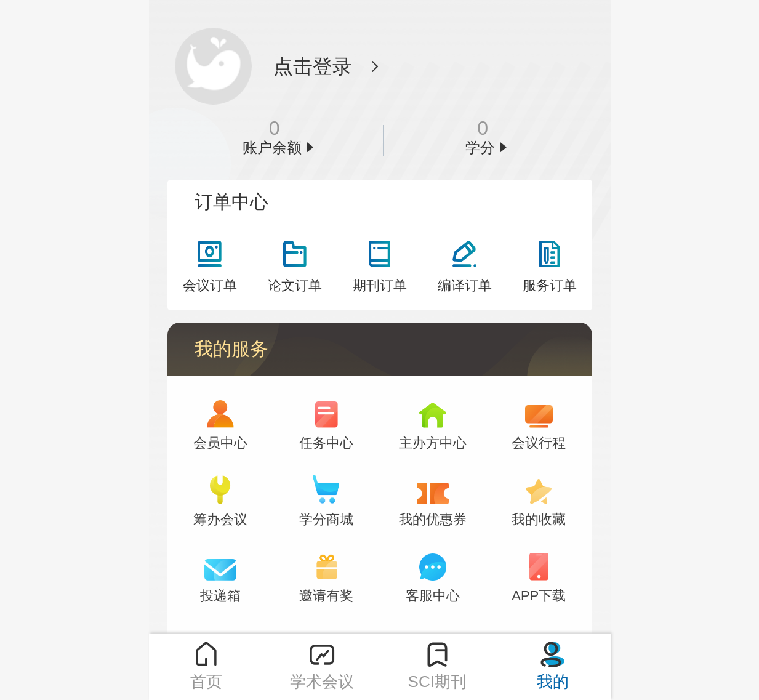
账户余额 (272, 148)
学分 (480, 148)
